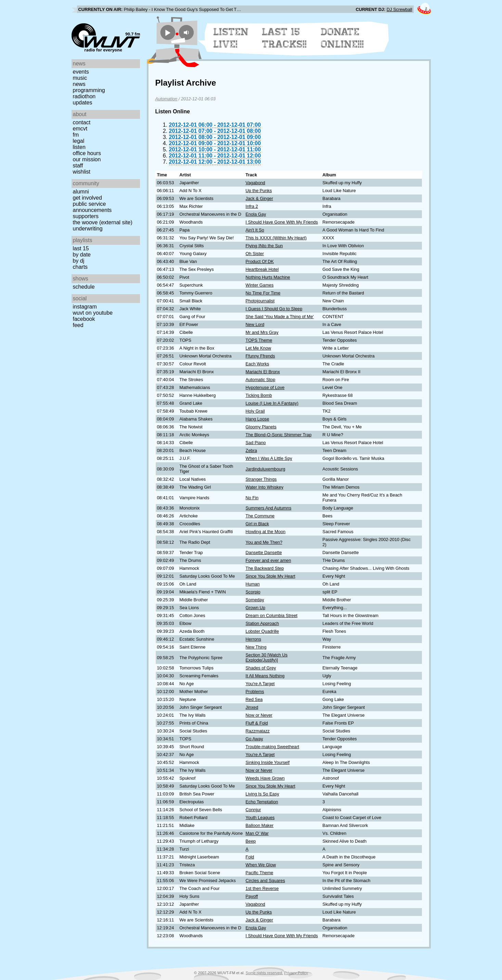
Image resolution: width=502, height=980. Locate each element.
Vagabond (255, 183)
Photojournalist (260, 301)
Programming (89, 90)
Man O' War (257, 833)
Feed (78, 325)
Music (80, 78)
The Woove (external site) (103, 222)
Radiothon (84, 96)
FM (76, 135)
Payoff (252, 896)
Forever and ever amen (268, 560)
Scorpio (253, 592)
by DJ (79, 261)
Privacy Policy (296, 973)
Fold (250, 857)
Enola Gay (256, 214)
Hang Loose (258, 419)
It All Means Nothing (265, 676)
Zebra (251, 450)
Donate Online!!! (343, 38)
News (79, 84)
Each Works (258, 364)
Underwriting (88, 229)
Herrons (254, 639)
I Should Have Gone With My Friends (282, 222)
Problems (255, 692)
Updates (83, 103)
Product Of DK (260, 261)
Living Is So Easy (262, 794)
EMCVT (80, 129)
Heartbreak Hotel (262, 269)
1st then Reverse (262, 888)
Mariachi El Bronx (263, 372)
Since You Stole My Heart (271, 576)
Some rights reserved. (264, 973)
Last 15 (81, 248)
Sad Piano (256, 443)
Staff (78, 166)
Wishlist (82, 172)
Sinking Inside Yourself (268, 762)
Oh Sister (255, 254)
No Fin (252, 498)
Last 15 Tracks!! (285, 38)
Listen (79, 147)
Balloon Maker (260, 825)
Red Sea (254, 699)
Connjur (253, 810)
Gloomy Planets (261, 427)
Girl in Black (257, 524)
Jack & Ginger (259, 198)
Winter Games (260, 285)
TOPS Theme (259, 340)
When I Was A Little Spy (269, 458)
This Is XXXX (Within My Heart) (276, 238)
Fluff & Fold (257, 723)
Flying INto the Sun (264, 246)
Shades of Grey (261, 668)
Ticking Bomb (259, 395)
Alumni (81, 192)
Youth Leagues (260, 818)
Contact (82, 122)
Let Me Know (259, 348)
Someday (255, 600)
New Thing (256, 647)
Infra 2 (252, 206)
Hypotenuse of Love (265, 387)
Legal (79, 141)
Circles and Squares (265, 881)
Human (253, 584)
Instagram (85, 307)
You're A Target (260, 684)
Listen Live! (231, 38)
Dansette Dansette (264, 552)
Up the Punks (259, 191)
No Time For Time (263, 293)
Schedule (84, 287)
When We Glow (261, 865)
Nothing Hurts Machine (268, 277)
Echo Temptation (262, 802)
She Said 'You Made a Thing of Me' (280, 317)
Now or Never (259, 715)
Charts (80, 267)
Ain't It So (255, 230)
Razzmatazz (258, 731)
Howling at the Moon (266, 532)
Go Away (254, 739)
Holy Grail (255, 411)
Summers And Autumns (269, 508)
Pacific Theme (260, 873)
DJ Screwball (400, 9)
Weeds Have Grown (265, 778)
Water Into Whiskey (265, 487)
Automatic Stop (261, 380)
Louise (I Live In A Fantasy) (272, 403)
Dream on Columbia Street (272, 615)
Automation (166, 99)
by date (82, 255)
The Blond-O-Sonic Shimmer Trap (279, 435)
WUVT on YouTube (93, 313)
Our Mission (87, 159)
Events (81, 72)
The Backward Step (265, 568)
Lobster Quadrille (262, 631)
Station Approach (262, 623)
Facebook (84, 319)
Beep (251, 841)
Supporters (86, 216)
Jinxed (252, 707)
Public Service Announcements (92, 207)
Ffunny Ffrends (260, 356)
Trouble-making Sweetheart (273, 747)
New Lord (255, 324)
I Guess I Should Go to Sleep (274, 309)
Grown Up (256, 608)
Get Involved (87, 198)
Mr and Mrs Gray (262, 332)
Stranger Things (261, 479)
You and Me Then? (264, 542)
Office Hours (87, 153)
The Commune (260, 516)
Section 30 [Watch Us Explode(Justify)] (267, 657)
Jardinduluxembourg (266, 469)
